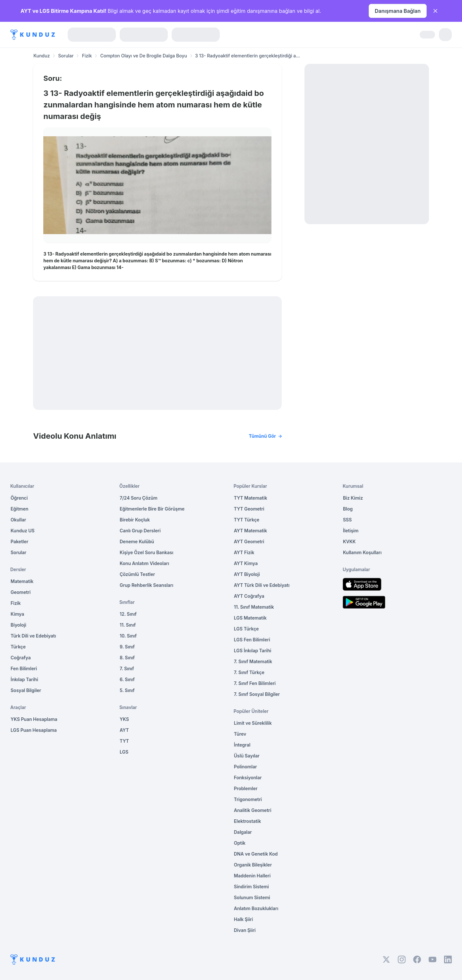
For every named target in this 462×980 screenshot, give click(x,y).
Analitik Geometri (253, 810)
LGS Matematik (250, 618)
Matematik (22, 581)
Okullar (18, 520)
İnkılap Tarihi (24, 679)
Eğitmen (19, 509)
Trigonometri (248, 799)
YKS (124, 719)
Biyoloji (18, 625)
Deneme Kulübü (137, 541)
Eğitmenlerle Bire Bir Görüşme (152, 509)
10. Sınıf (128, 636)
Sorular (66, 56)
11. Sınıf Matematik (254, 607)
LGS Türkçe (246, 629)
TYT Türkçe (247, 520)
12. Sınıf (128, 614)
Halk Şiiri (243, 919)
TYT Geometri (249, 509)
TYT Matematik (251, 498)
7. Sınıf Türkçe (249, 672)
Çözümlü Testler (137, 574)
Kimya (17, 614)
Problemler (246, 788)
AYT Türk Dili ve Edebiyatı (262, 585)
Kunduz (42, 56)
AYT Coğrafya (249, 596)
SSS (347, 520)
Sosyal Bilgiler (26, 690)
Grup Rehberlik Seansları (146, 585)
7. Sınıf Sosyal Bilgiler (257, 694)
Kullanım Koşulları (362, 552)
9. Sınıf (127, 647)
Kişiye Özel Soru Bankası (146, 552)
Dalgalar (243, 832)
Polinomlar (245, 767)
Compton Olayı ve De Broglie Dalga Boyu (143, 56)
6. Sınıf (127, 679)
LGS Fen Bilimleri (252, 640)
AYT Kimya (246, 563)
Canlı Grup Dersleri (140, 531)
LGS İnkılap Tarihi (252, 651)
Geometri (21, 592)
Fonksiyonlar (248, 777)
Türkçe (18, 647)
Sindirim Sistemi (251, 887)
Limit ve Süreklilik (253, 723)
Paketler (19, 541)
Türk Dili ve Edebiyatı (33, 636)
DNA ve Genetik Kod (256, 854)
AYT (124, 730)
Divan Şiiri (245, 930)
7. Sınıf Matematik (253, 661)
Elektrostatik (247, 821)
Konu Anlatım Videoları (144, 563)
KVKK (349, 541)
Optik (240, 843)
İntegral (242, 745)
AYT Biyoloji (247, 574)
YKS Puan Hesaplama (34, 719)
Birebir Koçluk (135, 520)
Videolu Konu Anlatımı (157, 436)
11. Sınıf (128, 625)
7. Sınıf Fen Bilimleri (255, 683)
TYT (124, 741)
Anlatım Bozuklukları (256, 908)
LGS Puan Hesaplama (34, 730)
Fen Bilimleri (24, 668)
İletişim (351, 531)
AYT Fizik (244, 552)
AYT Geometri (249, 541)
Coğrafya (21, 658)
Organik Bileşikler (253, 865)
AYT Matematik (250, 531)
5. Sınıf (127, 690)
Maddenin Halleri (252, 876)
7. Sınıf (127, 668)
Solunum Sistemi (252, 897)
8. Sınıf (127, 658)
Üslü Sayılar (247, 756)
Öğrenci (19, 498)
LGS (124, 752)
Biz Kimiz (353, 498)
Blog (348, 509)
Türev (240, 734)
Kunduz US (23, 531)
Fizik (87, 56)
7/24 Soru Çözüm (139, 498)
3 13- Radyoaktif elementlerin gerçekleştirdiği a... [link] (248, 56)
